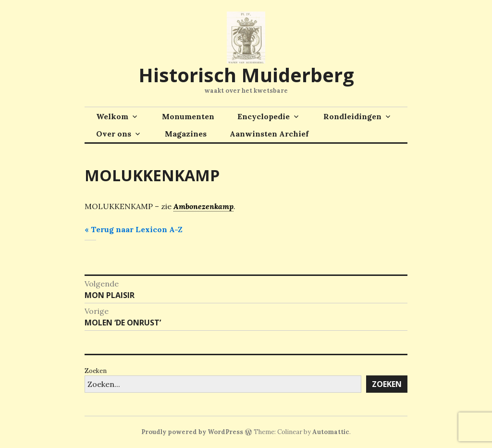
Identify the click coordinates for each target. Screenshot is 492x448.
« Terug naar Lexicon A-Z (134, 229)
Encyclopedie (264, 116)
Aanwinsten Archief (269, 134)
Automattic (331, 432)
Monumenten (188, 116)
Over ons (114, 134)
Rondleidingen (352, 116)
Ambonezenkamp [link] (203, 206)
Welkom (112, 116)
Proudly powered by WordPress (192, 432)
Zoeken (96, 371)
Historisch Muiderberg (246, 75)
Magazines (186, 134)
